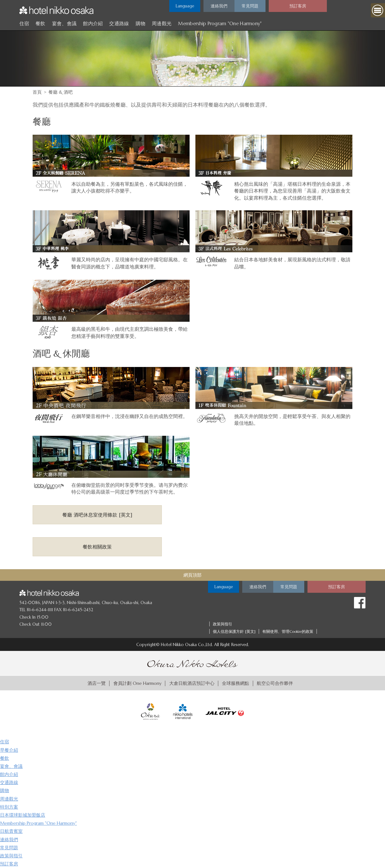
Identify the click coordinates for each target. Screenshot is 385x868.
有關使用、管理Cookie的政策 (288, 631)
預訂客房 (9, 864)
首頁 (37, 92)
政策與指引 (223, 624)
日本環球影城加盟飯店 (23, 815)
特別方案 (9, 807)
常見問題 (9, 848)
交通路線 (119, 24)
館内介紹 (93, 24)
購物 (141, 24)
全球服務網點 (235, 683)
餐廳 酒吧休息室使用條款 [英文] (97, 515)
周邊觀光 (162, 24)
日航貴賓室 (11, 831)
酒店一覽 (97, 683)
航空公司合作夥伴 (275, 683)
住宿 (24, 24)
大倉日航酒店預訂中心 (192, 683)
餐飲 (41, 24)
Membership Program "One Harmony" (220, 24)
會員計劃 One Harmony (137, 683)
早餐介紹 (9, 750)
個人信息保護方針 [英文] (234, 631)
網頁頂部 (192, 575)
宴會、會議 (64, 24)
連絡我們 (9, 840)
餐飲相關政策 (97, 547)
